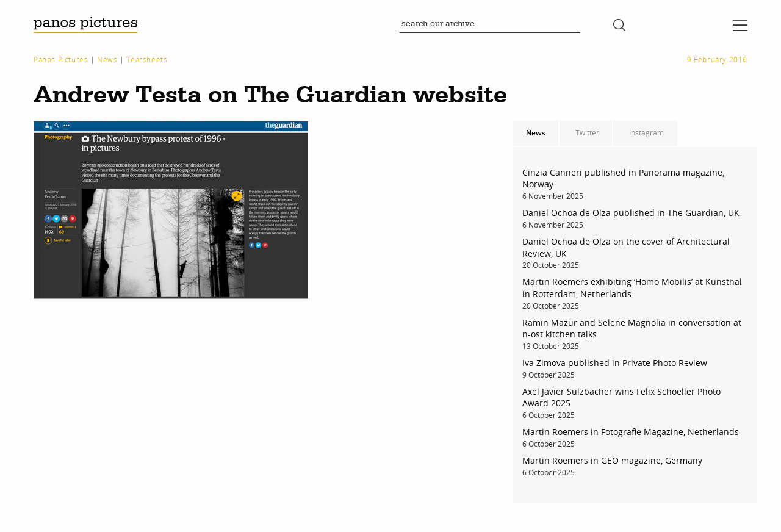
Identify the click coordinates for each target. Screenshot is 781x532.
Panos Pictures (61, 59)
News (107, 59)
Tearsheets (147, 59)
